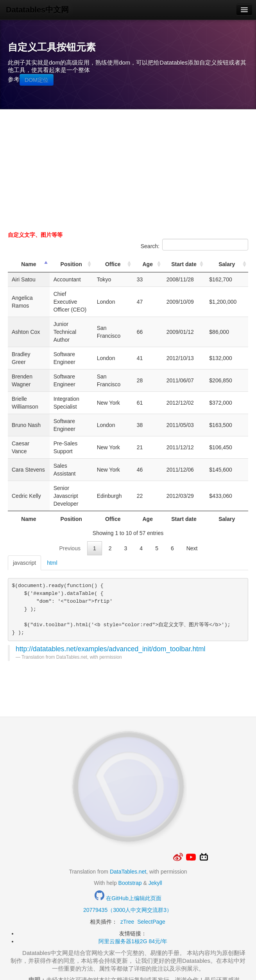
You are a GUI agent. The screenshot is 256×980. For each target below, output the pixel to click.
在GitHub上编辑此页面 (128, 859)
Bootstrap (130, 844)
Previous (70, 509)
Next (192, 509)
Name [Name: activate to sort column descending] (30, 268)
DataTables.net (128, 832)
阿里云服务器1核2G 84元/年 (133, 902)
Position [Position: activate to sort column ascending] (83, 268)
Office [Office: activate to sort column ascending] (132, 268)
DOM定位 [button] (37, 80)
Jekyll (155, 844)
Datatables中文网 (37, 10)
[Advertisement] (128, 168)
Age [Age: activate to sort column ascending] (163, 268)
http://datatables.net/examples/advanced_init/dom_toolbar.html (110, 610)
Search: (194, 245)
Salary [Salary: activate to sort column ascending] (231, 268)
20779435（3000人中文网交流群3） (128, 871)
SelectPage (151, 883)
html (52, 524)
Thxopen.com (128, 960)
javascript (24, 524)
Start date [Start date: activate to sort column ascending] (194, 268)
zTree (127, 883)
